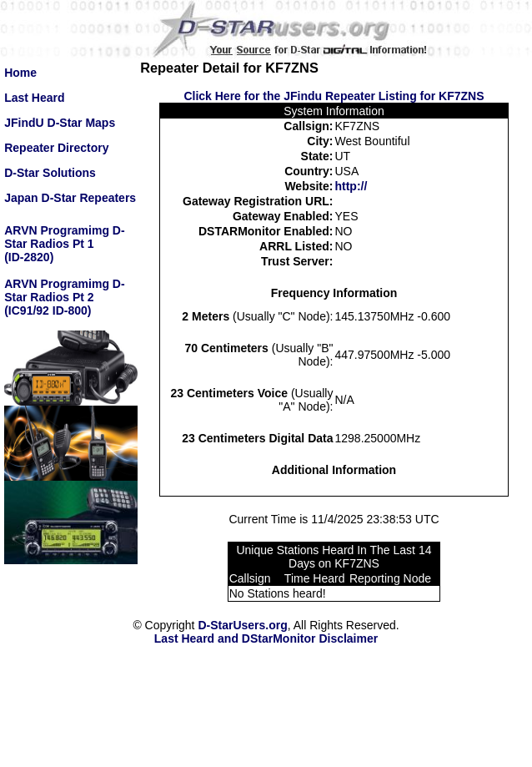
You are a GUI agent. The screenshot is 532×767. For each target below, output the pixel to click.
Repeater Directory (56, 148)
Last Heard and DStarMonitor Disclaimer (266, 638)
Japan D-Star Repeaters (70, 198)
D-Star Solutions (50, 173)
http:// (351, 186)
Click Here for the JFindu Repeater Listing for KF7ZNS (334, 96)
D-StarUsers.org (242, 625)
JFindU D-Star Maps (60, 123)
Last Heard (34, 98)
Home (20, 73)
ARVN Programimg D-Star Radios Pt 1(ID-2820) (64, 244)
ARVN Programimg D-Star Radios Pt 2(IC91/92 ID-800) (64, 297)
